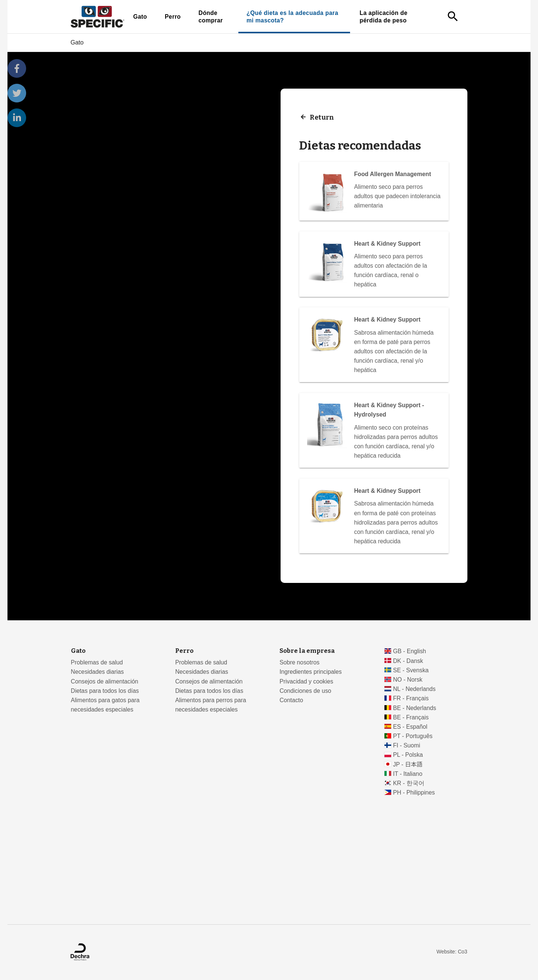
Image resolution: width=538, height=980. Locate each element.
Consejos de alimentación (105, 681)
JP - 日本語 (408, 764)
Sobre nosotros (299, 662)
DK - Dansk (408, 661)
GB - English (409, 651)
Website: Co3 (452, 952)
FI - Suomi (407, 745)
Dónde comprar (211, 17)
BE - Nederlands (415, 708)
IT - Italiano (408, 774)
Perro (173, 17)
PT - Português (413, 736)
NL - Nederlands (414, 689)
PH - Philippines (414, 792)
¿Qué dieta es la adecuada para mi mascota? (293, 17)
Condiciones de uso (305, 691)
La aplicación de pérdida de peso (384, 17)
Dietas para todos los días (105, 691)
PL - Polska (408, 755)
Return (322, 117)
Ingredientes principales (310, 672)
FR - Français (411, 698)
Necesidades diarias (98, 672)
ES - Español (410, 727)
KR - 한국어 (409, 783)
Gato (140, 17)
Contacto (291, 700)
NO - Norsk (408, 680)
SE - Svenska (411, 670)
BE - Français (411, 717)
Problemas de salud (97, 662)
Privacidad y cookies (306, 681)
